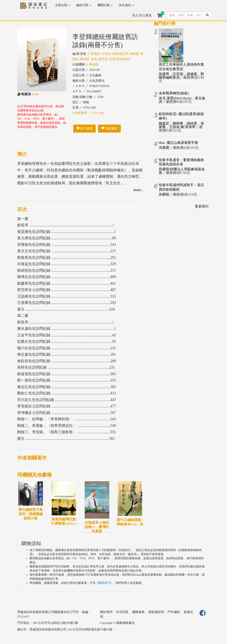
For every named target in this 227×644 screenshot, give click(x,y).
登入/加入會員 (142, 15)
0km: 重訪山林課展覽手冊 (178, 143)
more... (138, 190)
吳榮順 (164, 194)
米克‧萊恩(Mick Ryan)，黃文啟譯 (182, 100)
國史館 (94, 64)
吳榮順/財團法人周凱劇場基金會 (182, 171)
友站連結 (126, 5)
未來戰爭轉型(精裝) (174, 93)
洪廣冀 (164, 148)
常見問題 (122, 612)
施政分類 (84, 5)
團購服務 (138, 612)
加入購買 (85, 128)
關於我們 (106, 612)
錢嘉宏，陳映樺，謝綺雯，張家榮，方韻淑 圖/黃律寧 (181, 125)
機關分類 (105, 5)
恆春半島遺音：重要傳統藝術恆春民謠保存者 (181, 162)
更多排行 (202, 206)
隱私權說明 (156, 612)
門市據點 (174, 612)
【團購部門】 (104, 583)
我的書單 (109, 128)
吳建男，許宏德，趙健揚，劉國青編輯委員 (181, 76)
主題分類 (63, 5)
